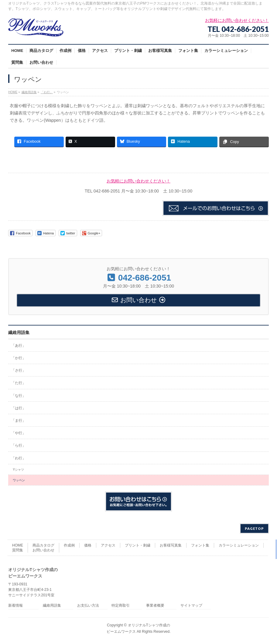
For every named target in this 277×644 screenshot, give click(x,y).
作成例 (69, 545)
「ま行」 (19, 421)
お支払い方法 (88, 606)
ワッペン (19, 480)
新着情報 (15, 606)
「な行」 (19, 396)
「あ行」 (19, 346)
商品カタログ (43, 545)
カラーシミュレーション (239, 545)
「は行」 (19, 408)
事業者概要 (155, 606)
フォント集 (200, 545)
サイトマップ (191, 606)
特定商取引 (121, 606)
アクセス (108, 545)
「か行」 (19, 358)
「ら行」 (19, 445)
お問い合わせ (43, 550)
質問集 (18, 550)
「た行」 (19, 383)
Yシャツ (18, 470)
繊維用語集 (19, 332)
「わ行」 (19, 458)
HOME (18, 545)
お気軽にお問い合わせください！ (138, 181)
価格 (88, 545)
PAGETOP (254, 528)
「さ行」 (19, 370)
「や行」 (19, 433)
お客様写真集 (171, 545)
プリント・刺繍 (138, 545)
